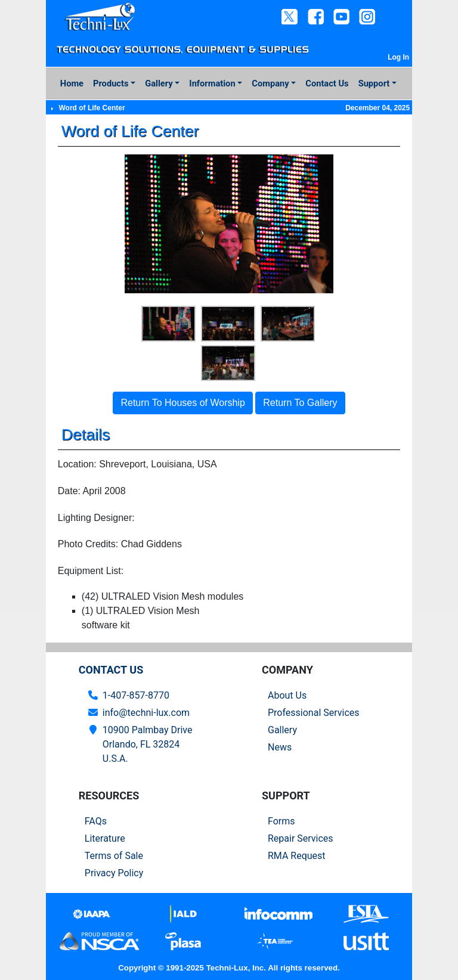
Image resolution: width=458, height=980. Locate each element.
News (280, 747)
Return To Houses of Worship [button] (182, 403)
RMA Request (297, 856)
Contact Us (327, 83)
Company (270, 83)
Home (72, 83)
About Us (287, 695)
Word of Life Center (92, 108)
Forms (281, 821)
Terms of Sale (114, 856)
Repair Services (301, 838)
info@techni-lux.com (146, 713)
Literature (105, 838)
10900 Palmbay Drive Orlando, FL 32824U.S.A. (148, 744)
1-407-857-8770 (136, 695)
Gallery (159, 83)
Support (374, 83)
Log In (398, 57)
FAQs (96, 821)
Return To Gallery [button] (300, 403)
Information (212, 83)
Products (111, 83)
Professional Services (314, 713)
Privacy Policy (114, 873)
